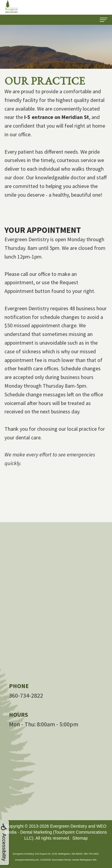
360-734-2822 (26, 695)
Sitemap (80, 838)
